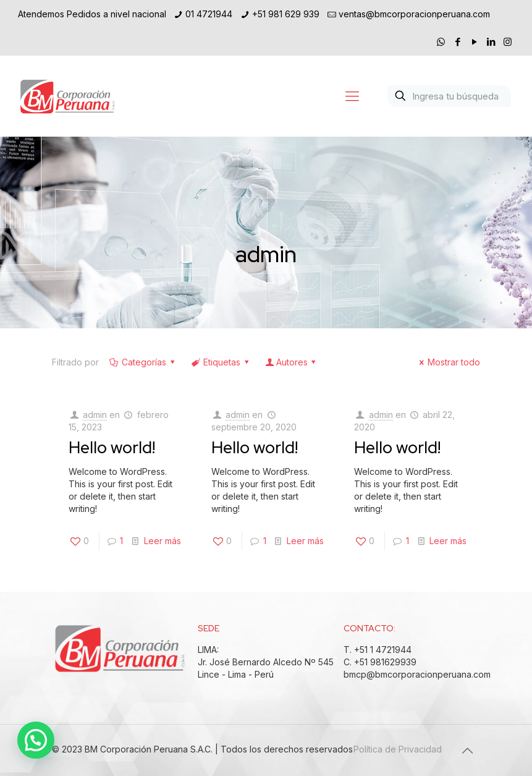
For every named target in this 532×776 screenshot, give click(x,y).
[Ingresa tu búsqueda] (449, 96)
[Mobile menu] (352, 96)
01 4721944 (209, 14)
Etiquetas (221, 362)
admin (95, 415)
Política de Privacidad (398, 749)
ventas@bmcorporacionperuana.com (414, 14)
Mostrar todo (448, 362)
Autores (292, 362)
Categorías (143, 362)
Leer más (163, 541)
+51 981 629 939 (286, 14)
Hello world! (112, 447)
